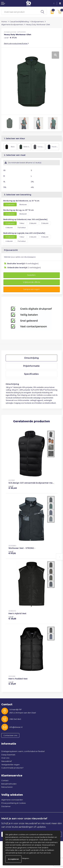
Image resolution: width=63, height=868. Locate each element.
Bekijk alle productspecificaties (16, 43)
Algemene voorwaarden (12, 800)
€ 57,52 (12, 552)
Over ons (5, 758)
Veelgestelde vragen (10, 765)
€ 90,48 (13, 487)
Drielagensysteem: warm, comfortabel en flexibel (23, 751)
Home (4, 22)
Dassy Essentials (8, 755)
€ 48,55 (12, 618)
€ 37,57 (12, 683)
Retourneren (7, 787)
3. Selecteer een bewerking (18, 195)
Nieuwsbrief (7, 761)
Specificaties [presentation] (31, 374)
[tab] (31, 358)
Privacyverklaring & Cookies (13, 803)
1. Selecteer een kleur (15, 138)
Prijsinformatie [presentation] (31, 366)
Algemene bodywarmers (12, 24)
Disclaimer (6, 806)
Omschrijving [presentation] (31, 358)
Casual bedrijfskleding (19, 22)
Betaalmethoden (9, 784)
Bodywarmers (38, 22)
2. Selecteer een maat (15, 155)
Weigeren (26, 858)
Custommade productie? (12, 768)
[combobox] (20, 12)
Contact (5, 780)
